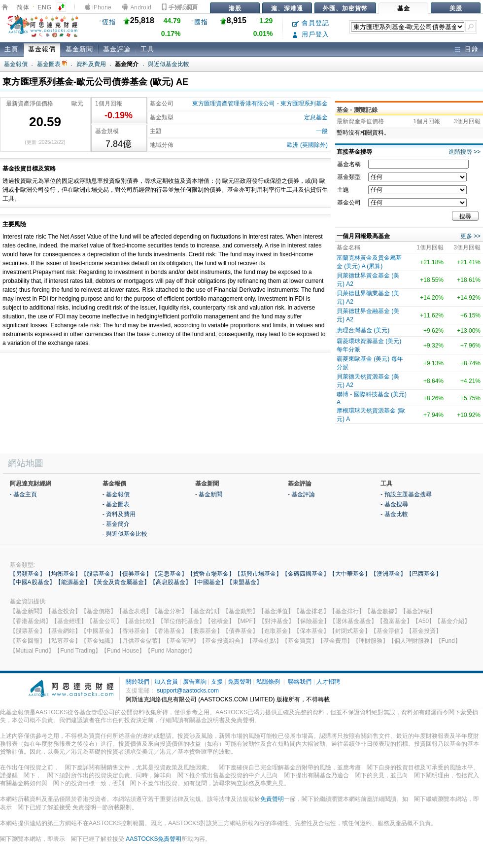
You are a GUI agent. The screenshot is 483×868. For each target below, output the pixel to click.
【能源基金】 (73, 582)
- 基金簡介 (116, 524)
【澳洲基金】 (388, 574)
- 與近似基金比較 (125, 534)
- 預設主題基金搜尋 (406, 494)
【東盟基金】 (244, 582)
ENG (45, 7)
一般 (322, 131)
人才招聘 (328, 682)
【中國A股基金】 (33, 582)
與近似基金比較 (169, 64)
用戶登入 (311, 34)
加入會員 (166, 682)
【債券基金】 (134, 574)
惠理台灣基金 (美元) (363, 330)
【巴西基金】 (424, 574)
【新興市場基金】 (258, 574)
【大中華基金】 (350, 574)
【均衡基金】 (63, 574)
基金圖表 (52, 64)
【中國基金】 (209, 582)
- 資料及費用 (119, 514)
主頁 (11, 49)
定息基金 (316, 117)
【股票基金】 (99, 574)
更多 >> (470, 236)
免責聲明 (240, 682)
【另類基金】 (28, 574)
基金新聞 (79, 49)
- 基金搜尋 (394, 504)
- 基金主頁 (23, 494)
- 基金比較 (394, 514)
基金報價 (42, 49)
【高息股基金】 (171, 582)
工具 (147, 49)
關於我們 (138, 682)
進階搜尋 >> (465, 152)
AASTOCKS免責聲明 (154, 839)
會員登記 (311, 23)
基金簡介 (127, 64)
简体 (23, 7)
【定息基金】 (170, 574)
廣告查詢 (195, 682)
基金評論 (117, 49)
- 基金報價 (116, 494)
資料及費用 (91, 64)
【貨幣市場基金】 (211, 574)
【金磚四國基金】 (306, 574)
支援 (217, 682)
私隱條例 (268, 682)
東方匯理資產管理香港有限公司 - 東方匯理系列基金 (260, 104)
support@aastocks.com (188, 691)
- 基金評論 (301, 494)
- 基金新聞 (209, 494)
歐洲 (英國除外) (307, 145)
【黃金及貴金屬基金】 (120, 582)
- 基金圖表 (116, 504)
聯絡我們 (300, 682)
